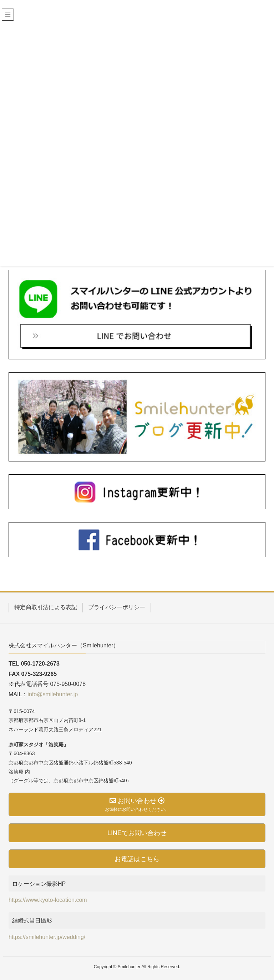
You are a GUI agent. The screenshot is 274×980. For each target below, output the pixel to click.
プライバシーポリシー (117, 607)
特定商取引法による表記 (46, 607)
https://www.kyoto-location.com (48, 900)
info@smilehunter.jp (53, 694)
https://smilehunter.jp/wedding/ (47, 937)
